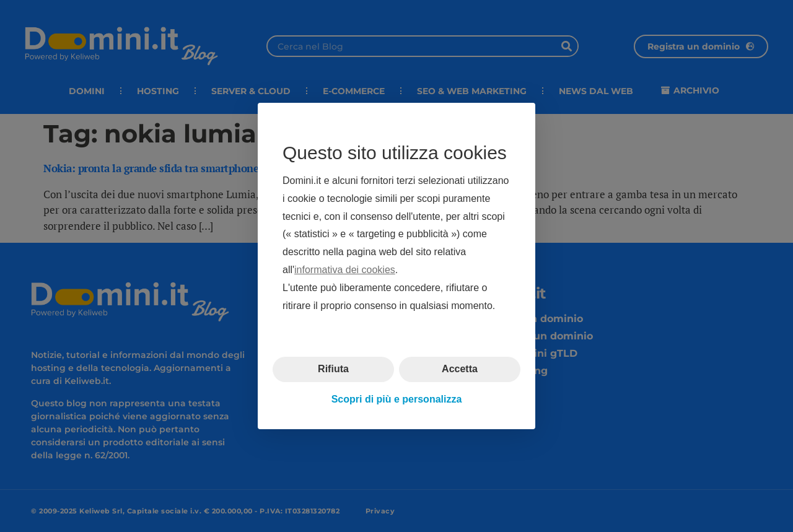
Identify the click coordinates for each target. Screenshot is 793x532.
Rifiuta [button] (333, 369)
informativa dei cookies (345, 270)
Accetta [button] (460, 369)
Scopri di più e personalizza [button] (397, 399)
